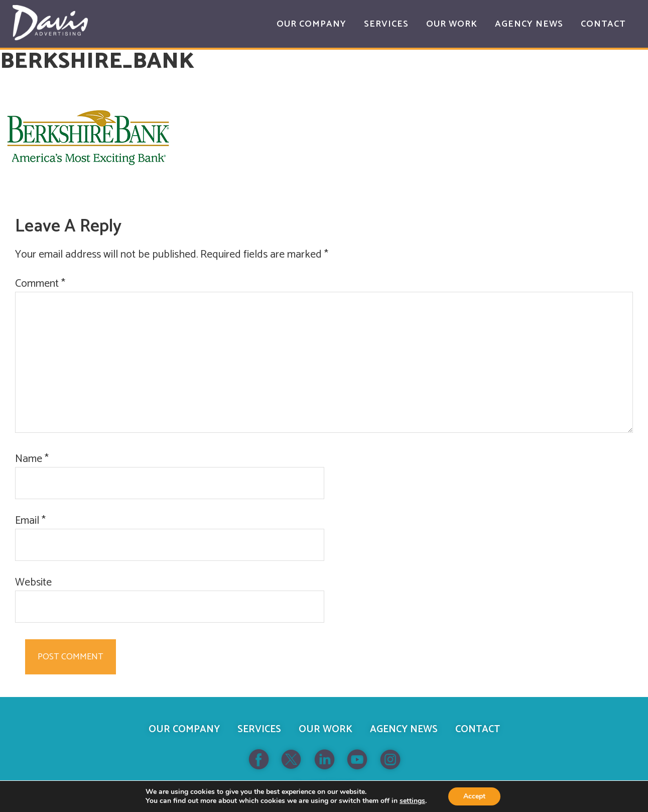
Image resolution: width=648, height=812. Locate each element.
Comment (40, 284)
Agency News (404, 729)
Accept (474, 796)
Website (33, 583)
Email (30, 521)
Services (259, 729)
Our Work (326, 729)
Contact (478, 729)
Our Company (184, 729)
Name (32, 459)
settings (412, 801)
